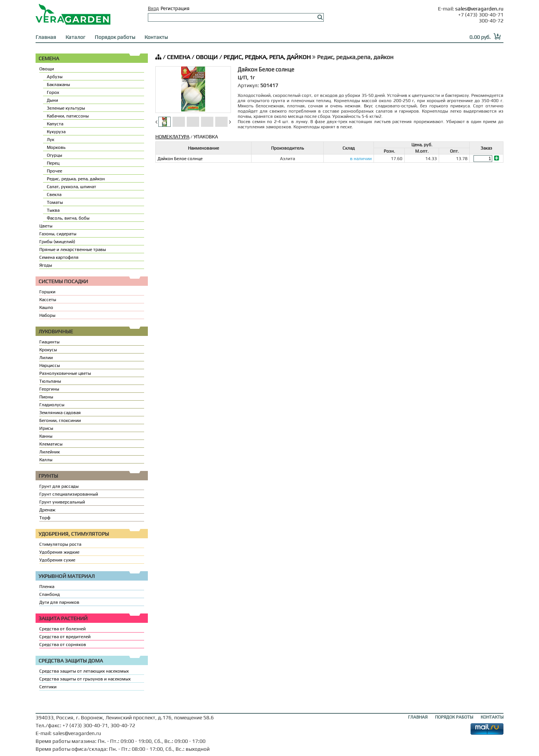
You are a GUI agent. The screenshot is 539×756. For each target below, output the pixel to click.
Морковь (56, 147)
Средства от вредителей (65, 637)
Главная (46, 37)
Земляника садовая (60, 413)
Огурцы (54, 155)
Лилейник (50, 452)
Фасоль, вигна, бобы (68, 218)
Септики (48, 687)
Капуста (55, 124)
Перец (53, 163)
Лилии (46, 358)
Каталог (75, 37)
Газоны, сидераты (58, 234)
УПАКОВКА (206, 137)
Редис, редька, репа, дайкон (76, 179)
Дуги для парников (59, 602)
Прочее (54, 171)
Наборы (47, 315)
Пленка (47, 587)
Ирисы (46, 428)
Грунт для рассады (59, 486)
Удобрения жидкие (59, 552)
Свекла (54, 195)
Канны (46, 436)
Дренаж (47, 510)
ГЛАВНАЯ (418, 717)
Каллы (46, 460)
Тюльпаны (50, 381)
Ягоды (46, 265)
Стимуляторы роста (60, 544)
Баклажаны (58, 85)
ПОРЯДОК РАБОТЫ (454, 717)
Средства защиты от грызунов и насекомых (85, 679)
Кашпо (46, 307)
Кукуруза (56, 132)
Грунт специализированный (69, 494)
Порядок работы (115, 37)
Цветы (46, 226)
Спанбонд (50, 594)
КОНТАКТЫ (492, 717)
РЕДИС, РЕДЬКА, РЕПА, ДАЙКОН (267, 57)
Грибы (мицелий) (57, 242)
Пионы (46, 397)
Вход (153, 8)
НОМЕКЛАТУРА (172, 137)
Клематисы (51, 444)
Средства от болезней (63, 629)
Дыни (52, 100)
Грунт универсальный (62, 502)
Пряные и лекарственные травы (73, 250)
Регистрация (175, 8)
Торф (45, 518)
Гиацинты (49, 342)
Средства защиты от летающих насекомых (84, 671)
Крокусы (48, 350)
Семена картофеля (59, 257)
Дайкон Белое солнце (180, 159)
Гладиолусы (52, 405)
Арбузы (55, 77)
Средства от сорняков (63, 645)
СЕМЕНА (179, 57)
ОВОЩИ (207, 57)
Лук (51, 140)
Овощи (47, 69)
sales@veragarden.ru (479, 9)
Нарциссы (50, 365)
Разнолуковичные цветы (65, 373)
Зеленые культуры (66, 108)
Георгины (49, 389)
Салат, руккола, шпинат (71, 187)
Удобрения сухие (57, 560)
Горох (53, 92)
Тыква (53, 210)
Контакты (156, 37)
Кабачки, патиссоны (68, 116)
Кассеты (48, 300)
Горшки (47, 292)
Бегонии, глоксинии (60, 420)
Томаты (55, 202)
